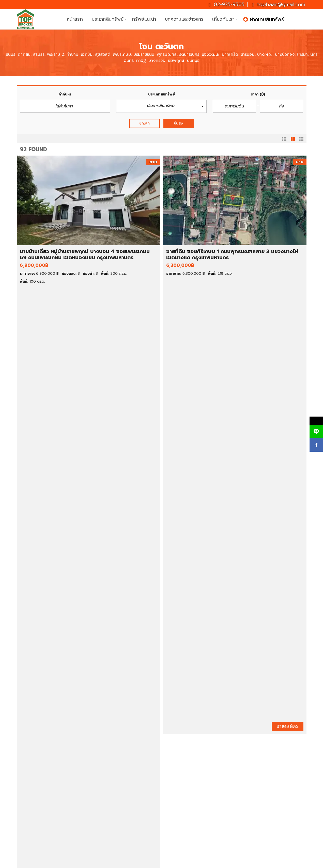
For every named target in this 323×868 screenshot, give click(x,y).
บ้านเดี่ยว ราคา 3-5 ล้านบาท (126, 790)
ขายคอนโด (36, 802)
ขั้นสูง (179, 123)
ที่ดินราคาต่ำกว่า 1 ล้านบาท (124, 824)
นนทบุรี (182, 813)
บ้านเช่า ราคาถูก (189, 790)
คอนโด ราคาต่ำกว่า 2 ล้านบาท (127, 802)
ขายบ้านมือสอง (40, 790)
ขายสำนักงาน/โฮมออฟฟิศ (49, 819)
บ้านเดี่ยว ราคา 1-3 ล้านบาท (125, 784)
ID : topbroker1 (262, 840)
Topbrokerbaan (263, 827)
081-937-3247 (286, 803)
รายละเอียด (92, 289)
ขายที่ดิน (34, 796)
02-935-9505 (227, 4)
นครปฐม (184, 824)
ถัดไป (201, 745)
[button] (161, 106)
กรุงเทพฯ (184, 807)
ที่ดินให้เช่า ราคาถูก (192, 802)
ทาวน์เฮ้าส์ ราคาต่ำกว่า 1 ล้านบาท (129, 807)
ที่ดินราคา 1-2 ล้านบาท (121, 830)
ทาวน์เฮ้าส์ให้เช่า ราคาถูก (196, 796)
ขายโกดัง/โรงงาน (42, 824)
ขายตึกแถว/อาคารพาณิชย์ (49, 813)
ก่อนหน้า (125, 745)
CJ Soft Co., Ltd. (209, 863)
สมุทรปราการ (187, 819)
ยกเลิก (144, 123)
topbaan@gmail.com (278, 4)
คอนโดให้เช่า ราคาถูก (194, 784)
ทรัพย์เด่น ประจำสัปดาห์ (47, 784)
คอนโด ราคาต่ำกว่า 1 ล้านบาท (127, 796)
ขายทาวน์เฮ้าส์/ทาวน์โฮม (47, 807)
